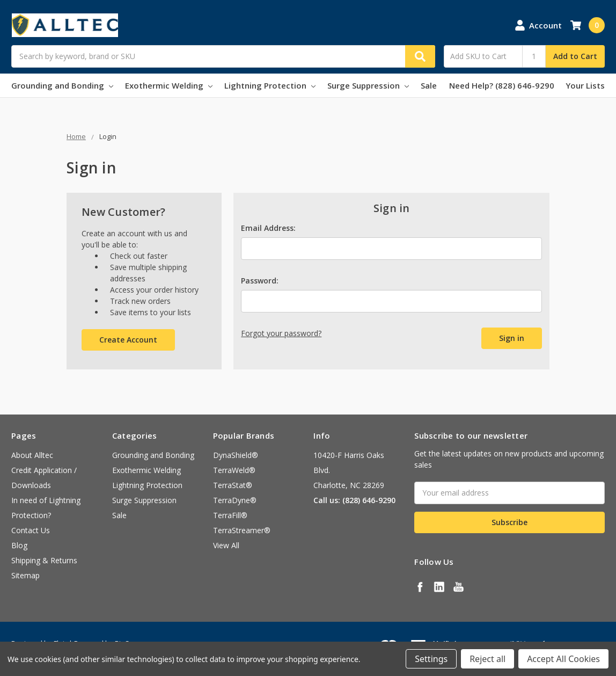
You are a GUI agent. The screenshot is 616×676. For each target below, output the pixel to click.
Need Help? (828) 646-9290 (502, 85)
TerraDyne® (235, 500)
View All (226, 545)
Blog (19, 545)
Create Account (128, 340)
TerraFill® (230, 515)
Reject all (487, 659)
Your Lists (585, 85)
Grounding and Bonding (62, 85)
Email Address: (268, 228)
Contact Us (31, 530)
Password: (260, 281)
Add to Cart (575, 56)
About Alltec (32, 455)
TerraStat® (233, 485)
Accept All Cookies (563, 659)
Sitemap (25, 575)
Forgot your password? (281, 333)
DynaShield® (236, 455)
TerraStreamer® (242, 530)
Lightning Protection (270, 85)
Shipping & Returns (44, 560)
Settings (431, 659)
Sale (429, 85)
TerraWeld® (234, 470)
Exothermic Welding (169, 85)
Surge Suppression (368, 85)
